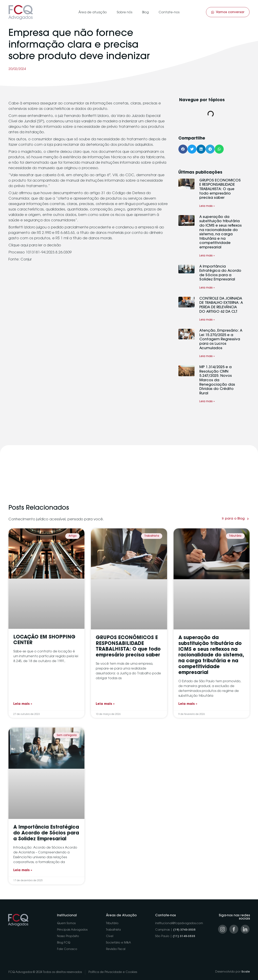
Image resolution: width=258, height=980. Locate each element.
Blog (145, 12)
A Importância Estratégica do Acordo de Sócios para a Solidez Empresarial (46, 833)
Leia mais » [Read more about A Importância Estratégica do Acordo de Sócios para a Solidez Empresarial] (207, 288)
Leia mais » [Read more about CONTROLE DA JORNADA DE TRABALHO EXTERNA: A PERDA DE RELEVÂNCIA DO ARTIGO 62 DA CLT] (207, 320)
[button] (183, 149)
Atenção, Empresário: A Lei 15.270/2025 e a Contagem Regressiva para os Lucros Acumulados (221, 340)
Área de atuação (93, 12)
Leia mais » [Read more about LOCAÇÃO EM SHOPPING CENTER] (23, 704)
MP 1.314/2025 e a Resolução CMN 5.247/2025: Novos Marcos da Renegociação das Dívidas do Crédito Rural (217, 380)
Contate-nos (169, 12)
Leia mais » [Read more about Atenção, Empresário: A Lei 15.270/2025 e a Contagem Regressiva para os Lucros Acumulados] (207, 356)
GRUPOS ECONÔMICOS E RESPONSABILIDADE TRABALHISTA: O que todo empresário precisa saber (220, 189)
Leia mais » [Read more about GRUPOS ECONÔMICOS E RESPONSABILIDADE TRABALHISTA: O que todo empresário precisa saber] (207, 206)
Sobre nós (124, 12)
